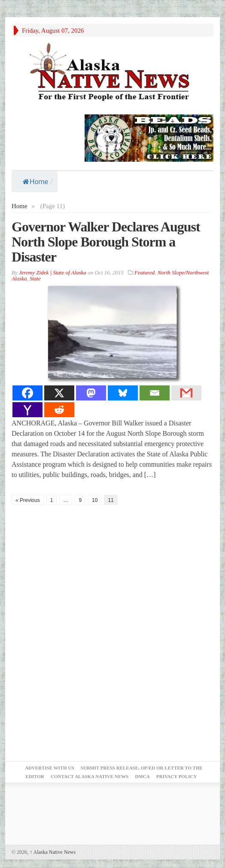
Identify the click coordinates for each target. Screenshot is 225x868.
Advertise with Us (49, 768)
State (35, 279)
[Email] (155, 393)
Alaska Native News (53, 852)
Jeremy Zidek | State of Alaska (53, 272)
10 (95, 500)
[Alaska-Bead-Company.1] (149, 137)
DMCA (143, 776)
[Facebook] (27, 393)
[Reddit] (59, 410)
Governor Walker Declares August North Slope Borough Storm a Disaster (106, 242)
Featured (144, 272)
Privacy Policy (176, 776)
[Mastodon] (91, 393)
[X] (59, 393)
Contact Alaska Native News (90, 776)
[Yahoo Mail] (27, 410)
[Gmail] (186, 393)
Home (35, 182)
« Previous (28, 500)
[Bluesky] (123, 393)
